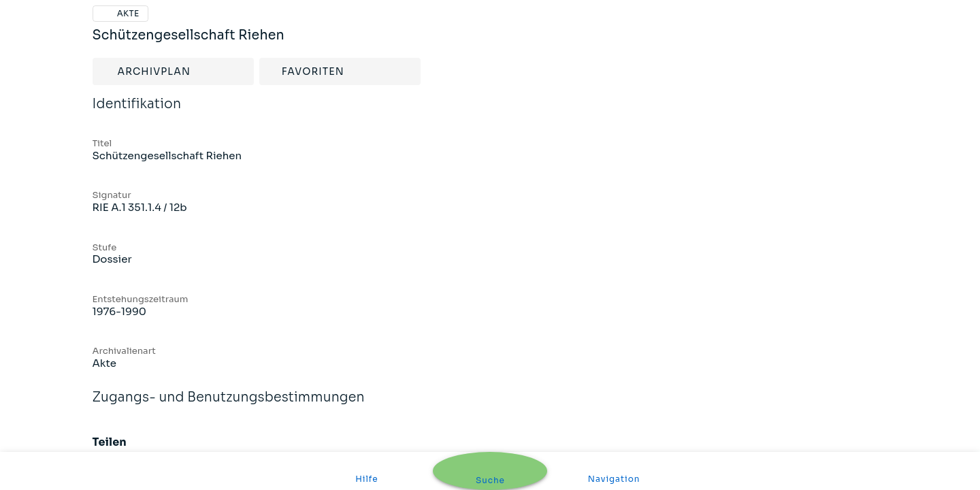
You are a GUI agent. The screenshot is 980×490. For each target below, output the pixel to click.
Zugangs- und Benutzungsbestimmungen (229, 406)
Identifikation (137, 113)
